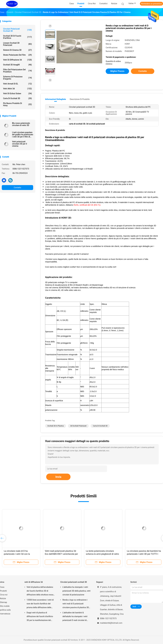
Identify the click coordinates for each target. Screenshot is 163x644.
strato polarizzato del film (17, 55)
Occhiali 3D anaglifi (17, 65)
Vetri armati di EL (17, 84)
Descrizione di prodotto (80, 99)
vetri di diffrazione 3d (17, 60)
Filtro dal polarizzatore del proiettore (17, 71)
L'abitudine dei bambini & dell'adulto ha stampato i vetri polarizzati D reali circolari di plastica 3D (75, 617)
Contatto (17, 188)
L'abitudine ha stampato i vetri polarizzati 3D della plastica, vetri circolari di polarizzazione (76, 591)
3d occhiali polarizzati (78, 426)
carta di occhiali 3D (17, 98)
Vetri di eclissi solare (17, 93)
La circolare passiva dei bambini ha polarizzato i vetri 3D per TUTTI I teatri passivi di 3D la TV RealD (144, 554)
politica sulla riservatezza (5, 612)
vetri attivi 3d (17, 89)
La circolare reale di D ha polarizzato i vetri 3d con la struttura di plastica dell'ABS (17, 554)
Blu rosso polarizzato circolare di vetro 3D (21, 124)
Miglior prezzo (117, 71)
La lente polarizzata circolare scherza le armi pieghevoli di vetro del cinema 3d (102, 554)
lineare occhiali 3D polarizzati (17, 44)
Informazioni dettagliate (55, 99)
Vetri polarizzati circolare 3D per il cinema (19, 144)
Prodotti (3, 591)
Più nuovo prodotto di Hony (17, 104)
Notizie (3, 598)
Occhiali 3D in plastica (56, 426)
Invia (58, 477)
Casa (2, 587)
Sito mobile (5, 606)
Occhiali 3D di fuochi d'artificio (17, 37)
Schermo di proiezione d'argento (17, 78)
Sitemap (3, 602)
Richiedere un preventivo (151, 4)
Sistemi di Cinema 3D (17, 50)
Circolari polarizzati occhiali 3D (17, 30)
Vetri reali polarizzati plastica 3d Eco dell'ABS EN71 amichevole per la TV (61, 554)
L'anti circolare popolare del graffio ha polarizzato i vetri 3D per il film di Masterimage (23, 135)
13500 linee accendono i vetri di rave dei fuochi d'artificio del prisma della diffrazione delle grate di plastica (40, 604)
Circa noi (4, 595)
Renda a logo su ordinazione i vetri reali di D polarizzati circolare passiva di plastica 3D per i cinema (76, 604)
